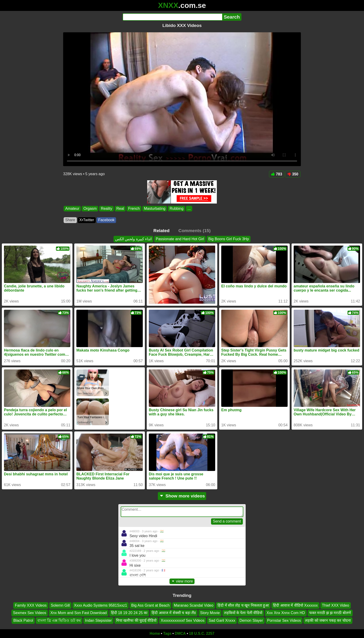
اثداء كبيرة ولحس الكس (133, 239)
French (134, 209)
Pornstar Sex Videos (284, 620)
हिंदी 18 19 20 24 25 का (129, 613)
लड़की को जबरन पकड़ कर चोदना (328, 620)
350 (293, 174)
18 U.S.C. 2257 (202, 633)
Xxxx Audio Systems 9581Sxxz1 (101, 605)
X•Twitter (87, 220)
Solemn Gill (60, 605)
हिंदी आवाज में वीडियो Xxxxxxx (295, 605)
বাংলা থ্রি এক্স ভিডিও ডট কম (59, 620)
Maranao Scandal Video (194, 605)
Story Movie (210, 613)
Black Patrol (23, 620)
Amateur (72, 209)
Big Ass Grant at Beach (150, 605)
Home (155, 633)
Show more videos (182, 496)
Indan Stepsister (98, 620)
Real (120, 209)
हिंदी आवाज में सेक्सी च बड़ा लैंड (174, 613)
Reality (106, 209)
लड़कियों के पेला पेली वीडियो (243, 613)
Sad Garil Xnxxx (222, 620)
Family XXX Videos (31, 605)
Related (161, 231)
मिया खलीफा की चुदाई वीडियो (136, 620)
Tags (167, 633)
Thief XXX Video (336, 605)
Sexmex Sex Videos (30, 613)
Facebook (106, 220)
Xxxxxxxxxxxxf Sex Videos (182, 620)
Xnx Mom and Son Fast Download (79, 613)
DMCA (180, 633)
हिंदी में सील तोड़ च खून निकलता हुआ (243, 605)
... (189, 209)
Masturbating (155, 209)
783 (277, 174)
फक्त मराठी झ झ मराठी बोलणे (330, 613)
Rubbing (176, 209)
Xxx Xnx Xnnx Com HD (286, 613)
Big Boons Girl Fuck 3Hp (229, 239)
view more (182, 581)
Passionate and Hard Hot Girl (180, 239)
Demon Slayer (251, 620)
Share (70, 220)
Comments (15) (195, 231)
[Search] (172, 17)
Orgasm (90, 209)
